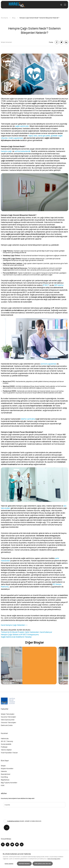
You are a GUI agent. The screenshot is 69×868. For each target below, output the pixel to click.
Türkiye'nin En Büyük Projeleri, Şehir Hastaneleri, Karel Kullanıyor (27, 632)
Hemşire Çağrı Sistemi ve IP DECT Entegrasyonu (20, 634)
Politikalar (4, 747)
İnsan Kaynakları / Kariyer (9, 753)
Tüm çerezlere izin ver (43, 864)
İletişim (3, 766)
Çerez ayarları (9, 864)
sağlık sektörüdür (22, 126)
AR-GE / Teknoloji (7, 741)
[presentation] (14, 811)
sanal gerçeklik (44, 136)
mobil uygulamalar (16, 138)
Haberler (4, 771)
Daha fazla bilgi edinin (54, 859)
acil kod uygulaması (48, 364)
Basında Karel (6, 774)
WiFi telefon (59, 285)
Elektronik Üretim (7, 725)
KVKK (3, 786)
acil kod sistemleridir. (23, 151)
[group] (29, 666)
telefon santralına (28, 419)
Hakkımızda (5, 739)
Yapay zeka (33, 136)
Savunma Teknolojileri (8, 717)
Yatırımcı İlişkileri (6, 750)
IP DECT (46, 285)
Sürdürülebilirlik (6, 744)
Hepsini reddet (24, 864)
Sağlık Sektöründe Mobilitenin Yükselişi (16, 637)
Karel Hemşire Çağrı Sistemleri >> (14, 625)
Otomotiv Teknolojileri (8, 723)
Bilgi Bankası (5, 780)
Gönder (6, 828)
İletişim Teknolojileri (8, 714)
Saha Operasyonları (8, 720)
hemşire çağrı (6, 151)
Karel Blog (4, 777)
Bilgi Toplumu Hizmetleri (9, 783)
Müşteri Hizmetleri (7, 769)
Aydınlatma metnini (13, 821)
